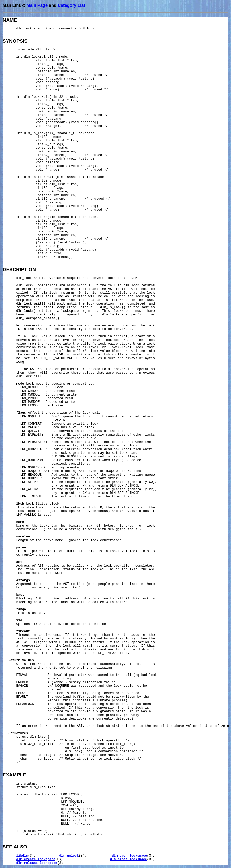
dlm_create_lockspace (36, 859)
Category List (71, 5)
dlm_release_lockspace (37, 863)
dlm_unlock (69, 856)
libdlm (22, 856)
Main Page (37, 5)
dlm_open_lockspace (129, 856)
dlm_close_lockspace (129, 859)
